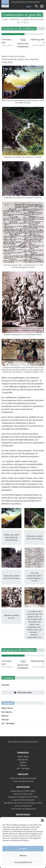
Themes (5, 720)
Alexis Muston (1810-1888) (23, 791)
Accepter (23, 849)
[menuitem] (29, 7)
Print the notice (23, 692)
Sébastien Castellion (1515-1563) (23, 797)
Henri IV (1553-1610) (23, 794)
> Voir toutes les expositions (23, 809)
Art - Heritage (8, 723)
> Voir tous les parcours (23, 781)
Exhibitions (15, 19)
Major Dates (7, 708)
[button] (42, 820)
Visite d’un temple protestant (23, 778)
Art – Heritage (23, 768)
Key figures (7, 712)
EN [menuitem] (28, 7)
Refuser (23, 855)
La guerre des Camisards (33, 19)
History (5, 716)
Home (5, 19)
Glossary (5, 685)
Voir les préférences (23, 862)
